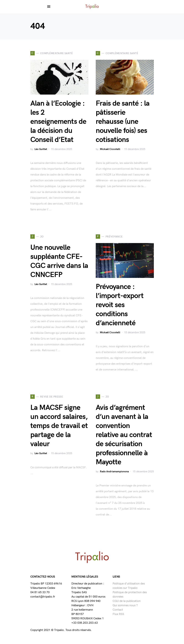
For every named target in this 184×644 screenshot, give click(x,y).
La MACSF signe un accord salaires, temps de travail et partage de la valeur (59, 426)
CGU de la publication (127, 601)
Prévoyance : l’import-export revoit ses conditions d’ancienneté (120, 305)
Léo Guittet (41, 149)
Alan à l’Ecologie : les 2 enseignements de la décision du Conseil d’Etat (58, 122)
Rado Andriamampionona (114, 471)
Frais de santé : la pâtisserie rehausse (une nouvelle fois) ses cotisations (123, 122)
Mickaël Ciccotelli (110, 149)
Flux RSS (118, 614)
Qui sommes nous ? (125, 605)
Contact (118, 610)
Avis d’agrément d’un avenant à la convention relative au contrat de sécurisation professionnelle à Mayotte (124, 435)
